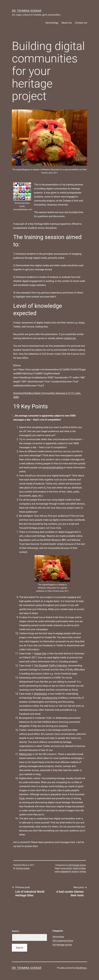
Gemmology (52, 23)
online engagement (63, 871)
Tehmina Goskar (23, 868)
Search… (16, 931)
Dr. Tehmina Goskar (27, 11)
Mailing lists (26, 754)
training (83, 871)
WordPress (81, 968)
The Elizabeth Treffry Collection (51, 666)
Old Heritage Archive (77, 865)
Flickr (22, 798)
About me (67, 23)
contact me (70, 338)
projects (75, 871)
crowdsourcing (49, 698)
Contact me (81, 23)
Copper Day (40, 653)
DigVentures (40, 694)
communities (66, 868)
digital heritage (79, 868)
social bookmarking (53, 468)
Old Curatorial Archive (63, 941)
